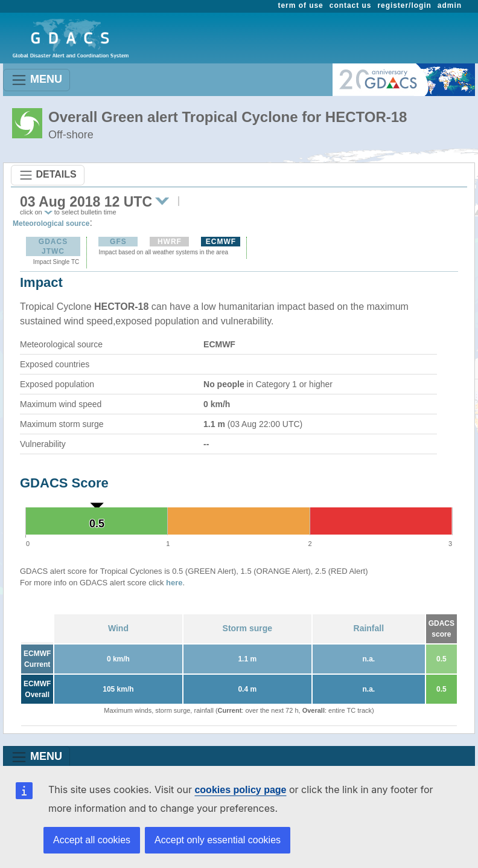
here (174, 583)
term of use (301, 5)
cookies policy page (240, 790)
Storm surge (247, 628)
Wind (118, 628)
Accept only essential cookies (218, 840)
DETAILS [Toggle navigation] (48, 175)
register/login (404, 5)
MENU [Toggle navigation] (37, 80)
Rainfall (369, 628)
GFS (118, 242)
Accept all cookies (92, 840)
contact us (351, 5)
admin (450, 5)
